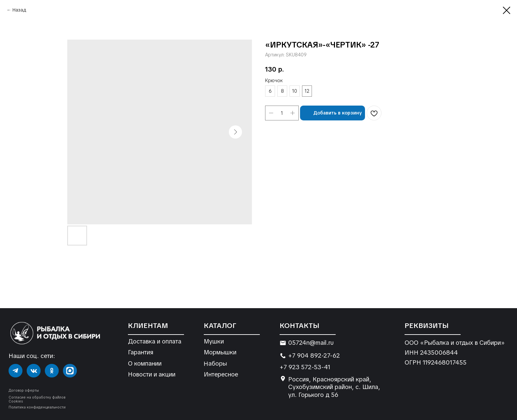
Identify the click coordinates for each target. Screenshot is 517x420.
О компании (145, 363)
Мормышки (220, 352)
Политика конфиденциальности (37, 407)
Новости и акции (152, 374)
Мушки (214, 341)
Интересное (221, 374)
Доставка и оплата (155, 341)
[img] (15, 371)
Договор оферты (24, 390)
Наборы (215, 363)
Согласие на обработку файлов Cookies (37, 399)
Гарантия (141, 352)
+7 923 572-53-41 (305, 367)
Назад (19, 10)
